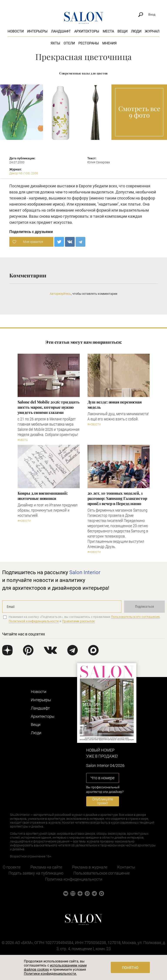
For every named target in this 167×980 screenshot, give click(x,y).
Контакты (126, 867)
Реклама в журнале (90, 867)
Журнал (152, 31)
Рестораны (89, 43)
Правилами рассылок (79, 621)
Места (108, 31)
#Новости (94, 424)
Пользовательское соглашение (102, 873)
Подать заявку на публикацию (36, 873)
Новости (16, 31)
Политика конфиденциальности (74, 879)
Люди (136, 31)
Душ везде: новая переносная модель (115, 405)
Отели (69, 43)
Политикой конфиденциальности (34, 621)
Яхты (55, 43)
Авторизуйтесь (60, 294)
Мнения (109, 43)
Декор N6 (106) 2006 (24, 173)
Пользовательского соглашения (135, 617)
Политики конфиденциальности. (50, 974)
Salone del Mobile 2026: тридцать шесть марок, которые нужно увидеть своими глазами (49, 407)
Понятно (130, 968)
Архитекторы (87, 31)
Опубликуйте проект (103, 801)
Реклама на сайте (46, 867)
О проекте (12, 867)
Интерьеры (37, 31)
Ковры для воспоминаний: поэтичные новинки (43, 496)
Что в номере (103, 778)
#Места (23, 440)
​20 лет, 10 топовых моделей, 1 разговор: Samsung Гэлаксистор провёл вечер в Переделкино (117, 498)
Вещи (122, 31)
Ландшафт (61, 31)
